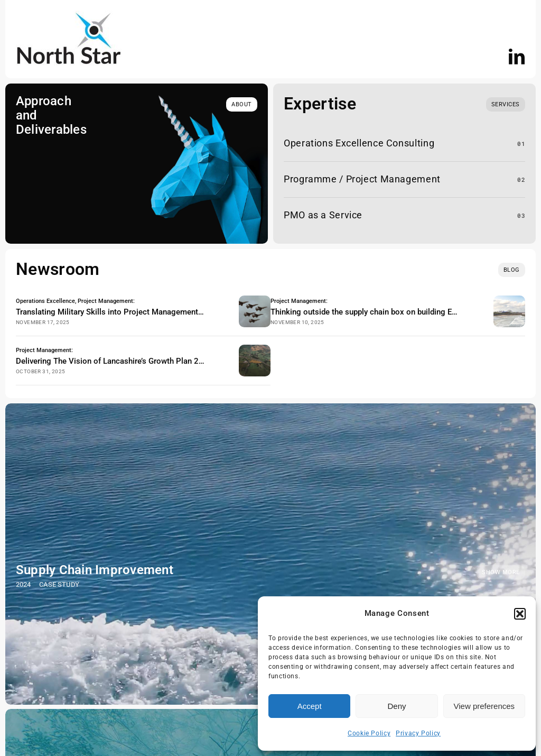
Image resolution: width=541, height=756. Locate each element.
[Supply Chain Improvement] (270, 554)
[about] (242, 104)
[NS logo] (69, 15)
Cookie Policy (369, 733)
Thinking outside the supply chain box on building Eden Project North (393, 312)
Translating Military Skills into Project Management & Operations (131, 312)
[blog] (512, 270)
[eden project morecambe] (509, 300)
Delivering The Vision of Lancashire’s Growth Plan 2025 (114, 361)
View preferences (484, 706)
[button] (520, 614)
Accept (310, 706)
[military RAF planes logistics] (255, 300)
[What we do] (506, 104)
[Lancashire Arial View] (255, 349)
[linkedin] (517, 57)
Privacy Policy (418, 733)
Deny (397, 706)
